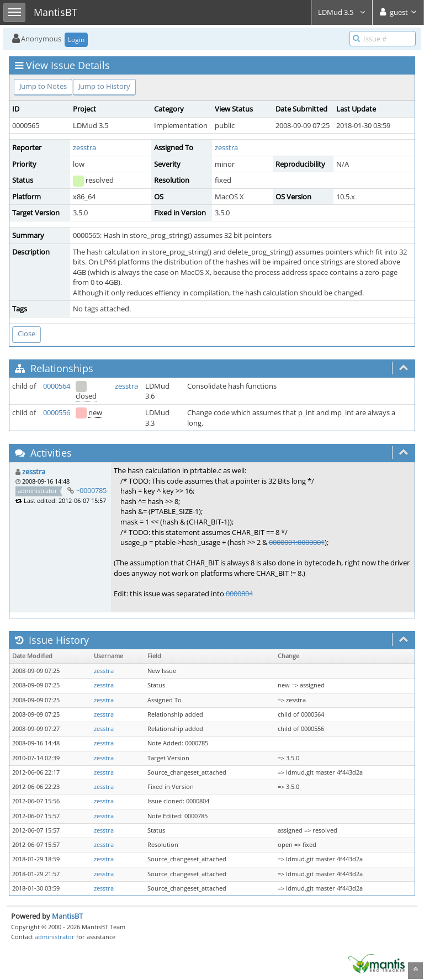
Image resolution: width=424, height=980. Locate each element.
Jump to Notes (43, 86)
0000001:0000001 (297, 542)
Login (76, 39)
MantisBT (67, 916)
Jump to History (104, 86)
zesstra (84, 147)
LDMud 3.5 (342, 12)
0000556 (57, 412)
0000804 (239, 594)
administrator (55, 937)
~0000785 (91, 490)
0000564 (57, 386)
